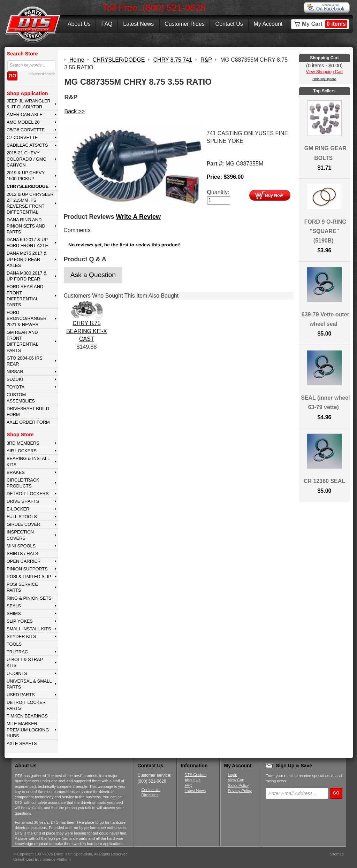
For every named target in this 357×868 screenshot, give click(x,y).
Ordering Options (324, 79)
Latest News (138, 24)
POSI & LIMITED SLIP (29, 577)
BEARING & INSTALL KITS (28, 461)
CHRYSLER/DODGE (28, 186)
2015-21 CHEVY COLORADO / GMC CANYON (26, 159)
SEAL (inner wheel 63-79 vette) (325, 402)
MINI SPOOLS (21, 546)
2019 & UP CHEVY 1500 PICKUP (26, 176)
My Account (268, 24)
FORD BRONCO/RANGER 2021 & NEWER (26, 318)
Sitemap (337, 854)
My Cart (325, 24)
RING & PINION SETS (29, 598)
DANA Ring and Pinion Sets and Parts (26, 226)
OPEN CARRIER (24, 561)
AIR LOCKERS (22, 451)
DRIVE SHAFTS (23, 501)
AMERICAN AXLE (25, 114)
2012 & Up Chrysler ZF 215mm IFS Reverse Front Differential (30, 203)
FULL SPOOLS (22, 517)
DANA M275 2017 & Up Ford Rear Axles (27, 259)
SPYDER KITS (21, 636)
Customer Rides (185, 24)
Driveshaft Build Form (28, 412)
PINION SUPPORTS (27, 569)
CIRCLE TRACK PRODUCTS (23, 483)
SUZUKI (15, 379)
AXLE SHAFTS (22, 743)
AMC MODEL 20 (23, 122)
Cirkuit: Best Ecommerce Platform (42, 859)
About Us (79, 24)
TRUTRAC (17, 652)
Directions (150, 795)
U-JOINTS (17, 673)
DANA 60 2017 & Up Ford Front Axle (27, 243)
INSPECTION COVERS (20, 535)
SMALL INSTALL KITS (29, 629)
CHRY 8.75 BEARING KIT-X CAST (86, 331)
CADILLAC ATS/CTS (27, 145)
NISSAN (15, 372)
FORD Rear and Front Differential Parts (25, 296)
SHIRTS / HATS (22, 554)
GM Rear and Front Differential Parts (22, 341)
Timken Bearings (27, 716)
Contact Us (229, 24)
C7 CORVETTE (22, 137)
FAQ (107, 24)
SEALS (14, 606)
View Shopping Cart (325, 72)
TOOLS (14, 644)
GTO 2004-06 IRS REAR (25, 361)
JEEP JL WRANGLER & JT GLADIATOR (29, 104)
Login (233, 775)
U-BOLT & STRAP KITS (25, 662)
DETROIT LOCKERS (28, 494)
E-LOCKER (18, 509)
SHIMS (14, 613)
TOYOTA (16, 387)
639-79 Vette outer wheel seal (325, 319)
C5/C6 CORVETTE (26, 130)
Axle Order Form (28, 422)
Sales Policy (238, 785)
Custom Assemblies (21, 398)
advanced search (42, 74)
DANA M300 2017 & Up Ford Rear (27, 276)
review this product (157, 245)
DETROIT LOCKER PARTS (26, 705)
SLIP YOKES (20, 621)
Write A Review (138, 217)
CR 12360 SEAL (324, 481)
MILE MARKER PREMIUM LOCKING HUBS (28, 730)
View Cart (236, 780)
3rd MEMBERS (23, 443)
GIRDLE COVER (24, 524)
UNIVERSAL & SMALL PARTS (29, 684)
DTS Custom (196, 775)
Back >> (75, 111)
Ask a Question (93, 275)
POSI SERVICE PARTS (22, 587)
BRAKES (16, 472)
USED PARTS (21, 695)
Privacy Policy (240, 791)
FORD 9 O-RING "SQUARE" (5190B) (325, 231)
